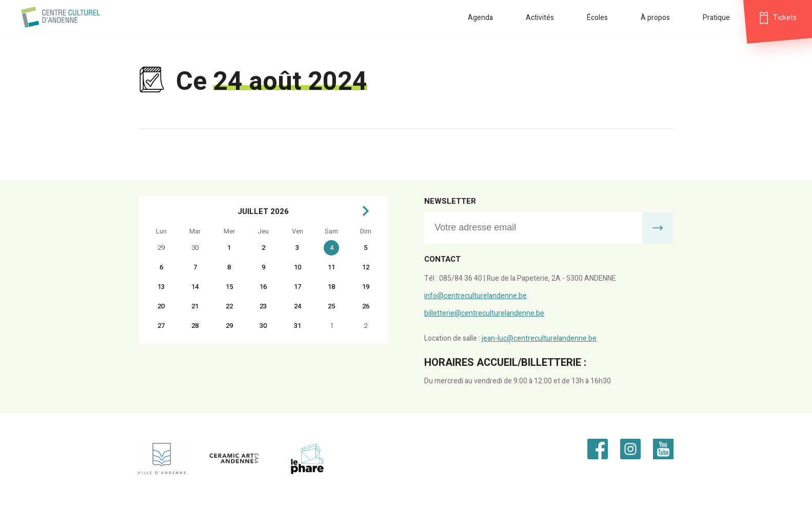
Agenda (480, 18)
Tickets (785, 18)
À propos (655, 18)
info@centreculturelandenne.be (476, 296)
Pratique (716, 18)
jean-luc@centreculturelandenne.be (539, 338)
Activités (540, 18)
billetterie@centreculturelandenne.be (484, 313)
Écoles (597, 18)
